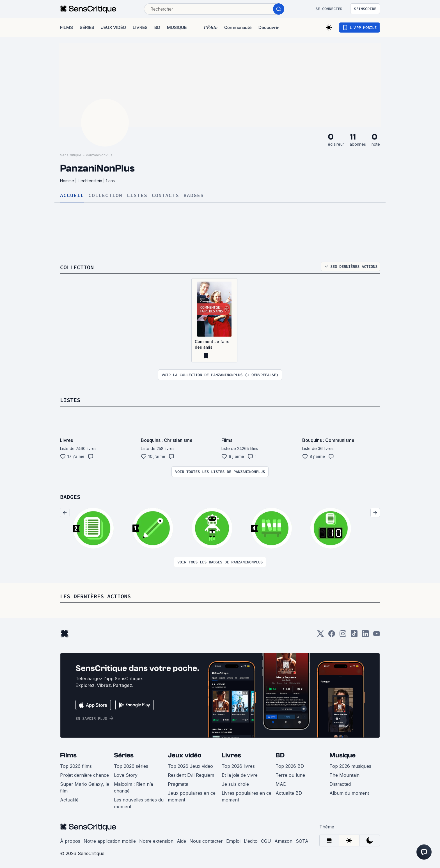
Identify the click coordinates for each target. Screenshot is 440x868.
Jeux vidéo (185, 755)
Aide (181, 841)
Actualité (69, 800)
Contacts (165, 196)
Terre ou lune (290, 775)
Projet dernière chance (84, 775)
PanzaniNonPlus (99, 155)
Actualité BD (289, 793)
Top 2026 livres (238, 766)
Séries (124, 755)
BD (280, 755)
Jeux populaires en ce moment (192, 796)
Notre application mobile (110, 841)
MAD (281, 784)
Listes (137, 196)
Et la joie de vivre (240, 775)
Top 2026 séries (131, 766)
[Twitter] (320, 635)
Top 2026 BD (290, 766)
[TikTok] (354, 635)
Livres (231, 755)
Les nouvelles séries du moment (139, 803)
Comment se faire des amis (212, 344)
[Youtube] (377, 635)
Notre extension (156, 841)
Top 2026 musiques (350, 766)
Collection (105, 196)
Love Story (126, 775)
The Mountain (344, 775)
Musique (342, 755)
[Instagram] (343, 635)
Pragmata (178, 784)
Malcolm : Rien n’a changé (133, 787)
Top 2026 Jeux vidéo (190, 766)
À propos (70, 841)
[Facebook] (332, 635)
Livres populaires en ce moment (247, 796)
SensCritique (71, 155)
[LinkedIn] (365, 635)
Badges (194, 196)
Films (68, 755)
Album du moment (349, 793)
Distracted (340, 784)
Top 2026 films (76, 766)
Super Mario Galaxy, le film (85, 787)
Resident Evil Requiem (191, 775)
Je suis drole (235, 784)
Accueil (72, 196)
